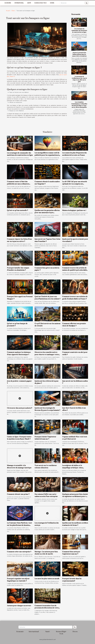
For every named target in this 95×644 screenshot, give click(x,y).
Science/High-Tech (40, 3)
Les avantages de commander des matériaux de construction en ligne (79, 30)
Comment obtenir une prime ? (18, 494)
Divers (52, 3)
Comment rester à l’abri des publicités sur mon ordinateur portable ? (18, 184)
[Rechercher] (72, 3)
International (19, 3)
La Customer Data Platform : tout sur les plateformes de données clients (19, 525)
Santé (29, 3)
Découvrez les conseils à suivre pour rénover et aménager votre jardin (47, 354)
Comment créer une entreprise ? (19, 552)
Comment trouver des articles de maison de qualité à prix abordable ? (75, 270)
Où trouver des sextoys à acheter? (20, 408)
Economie (8, 3)
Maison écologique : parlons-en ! (74, 210)
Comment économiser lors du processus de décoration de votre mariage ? (47, 608)
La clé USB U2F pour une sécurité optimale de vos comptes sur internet (75, 184)
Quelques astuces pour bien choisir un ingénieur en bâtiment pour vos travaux (75, 496)
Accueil (8, 11)
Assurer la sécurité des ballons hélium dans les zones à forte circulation (79, 54)
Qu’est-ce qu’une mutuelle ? (17, 210)
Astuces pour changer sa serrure (19, 606)
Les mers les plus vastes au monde (47, 579)
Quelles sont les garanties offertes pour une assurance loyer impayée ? (47, 213)
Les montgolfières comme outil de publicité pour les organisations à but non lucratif (47, 155)
